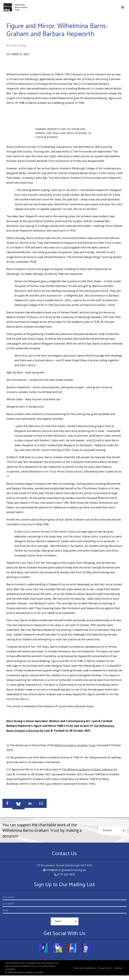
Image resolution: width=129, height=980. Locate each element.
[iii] (27, 699)
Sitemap (118, 968)
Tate (48, 784)
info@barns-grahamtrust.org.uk (64, 870)
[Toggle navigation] (123, 7)
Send (58, 921)
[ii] (71, 151)
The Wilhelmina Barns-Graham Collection (88, 769)
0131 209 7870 (65, 874)
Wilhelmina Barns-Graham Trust (75, 745)
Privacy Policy (104, 968)
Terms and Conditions (84, 968)
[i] (35, 84)
